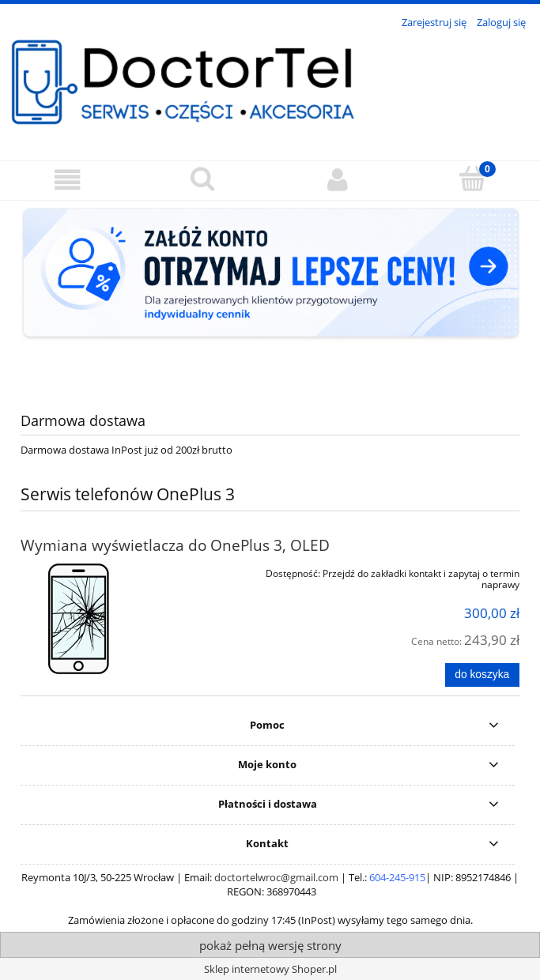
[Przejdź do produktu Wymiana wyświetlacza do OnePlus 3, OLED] (120, 618)
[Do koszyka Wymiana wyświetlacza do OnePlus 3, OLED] (482, 675)
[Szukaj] (203, 179)
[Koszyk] (472, 179)
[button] (68, 180)
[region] (270, 294)
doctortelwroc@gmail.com (276, 877)
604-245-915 (397, 877)
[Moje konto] (338, 180)
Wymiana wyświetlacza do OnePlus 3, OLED (175, 545)
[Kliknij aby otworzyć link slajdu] (270, 294)
